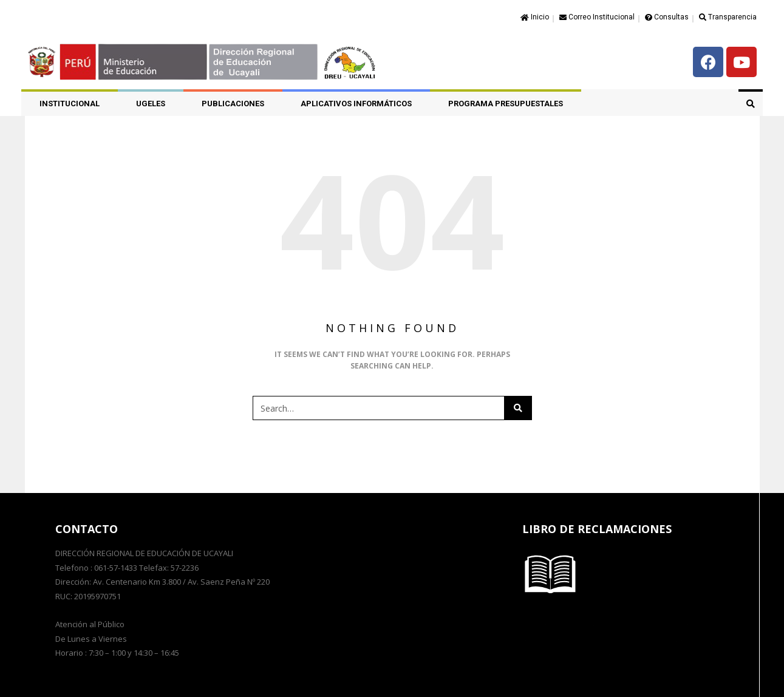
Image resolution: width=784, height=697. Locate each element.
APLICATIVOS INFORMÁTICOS (356, 104)
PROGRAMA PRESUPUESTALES (506, 104)
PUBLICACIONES (233, 104)
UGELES (151, 104)
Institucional (70, 104)
